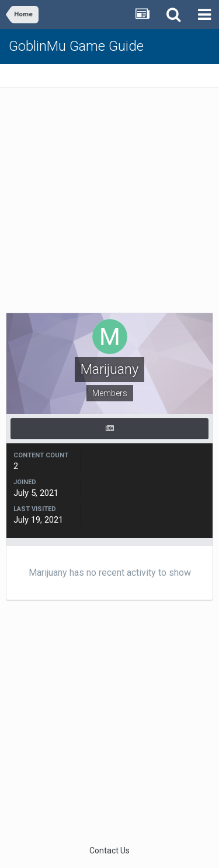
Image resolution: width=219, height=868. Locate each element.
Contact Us (109, 850)
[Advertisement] (109, 203)
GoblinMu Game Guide (76, 46)
